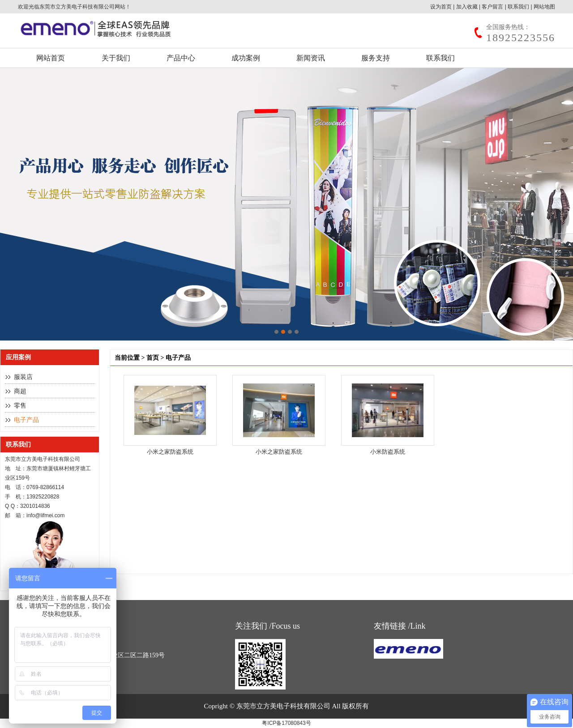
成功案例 (246, 58)
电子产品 (26, 420)
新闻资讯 (311, 58)
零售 (20, 406)
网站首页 (51, 58)
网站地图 (544, 7)
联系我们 (518, 7)
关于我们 (116, 58)
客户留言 (492, 7)
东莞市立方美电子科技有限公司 (77, 7)
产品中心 (181, 58)
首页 (153, 358)
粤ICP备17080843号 (286, 723)
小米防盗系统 (388, 452)
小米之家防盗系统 (170, 452)
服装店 (23, 377)
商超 (20, 391)
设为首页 (441, 7)
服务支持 (376, 58)
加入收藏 (467, 7)
